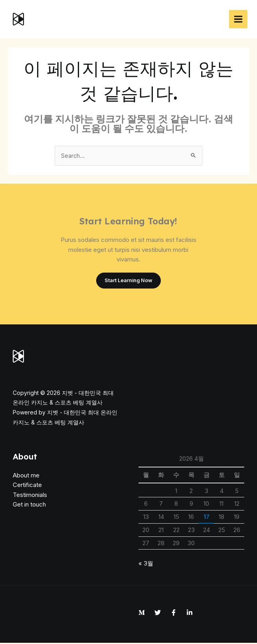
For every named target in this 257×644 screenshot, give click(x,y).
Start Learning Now (128, 281)
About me (26, 476)
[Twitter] (158, 613)
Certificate (27, 486)
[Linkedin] (190, 613)
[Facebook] (174, 613)
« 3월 (146, 564)
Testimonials (30, 496)
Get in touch (29, 506)
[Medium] (142, 613)
